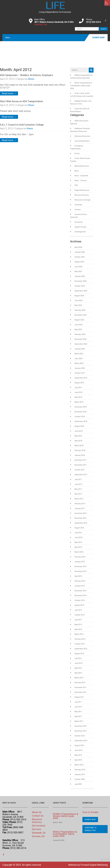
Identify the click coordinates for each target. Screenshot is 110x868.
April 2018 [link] (78, 441)
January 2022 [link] (80, 349)
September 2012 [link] (81, 649)
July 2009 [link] (78, 784)
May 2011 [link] (78, 712)
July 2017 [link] (78, 479)
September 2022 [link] (81, 344)
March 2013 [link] (79, 634)
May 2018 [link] (78, 436)
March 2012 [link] (79, 678)
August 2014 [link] (79, 605)
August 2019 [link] (79, 383)
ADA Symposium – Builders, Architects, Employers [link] (26, 75)
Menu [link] (8, 38)
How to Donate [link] (90, 812)
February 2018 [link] (80, 450)
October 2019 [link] (80, 373)
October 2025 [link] (80, 257)
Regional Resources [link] (82, 190)
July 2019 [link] (78, 388)
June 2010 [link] (79, 750)
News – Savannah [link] (81, 176)
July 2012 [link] (78, 658)
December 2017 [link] (81, 460)
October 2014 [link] (80, 600)
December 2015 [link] (81, 566)
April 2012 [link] (78, 673)
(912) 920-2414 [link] (93, 22)
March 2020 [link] (79, 363)
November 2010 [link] (81, 731)
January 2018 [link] (80, 455)
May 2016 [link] (78, 542)
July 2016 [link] (78, 533)
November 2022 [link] (81, 339)
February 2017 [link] (80, 504)
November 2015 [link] (81, 571)
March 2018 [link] (79, 446)
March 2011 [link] (79, 721)
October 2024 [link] (80, 286)
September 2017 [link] (81, 475)
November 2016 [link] (81, 518)
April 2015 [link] (78, 576)
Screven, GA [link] (38, 836)
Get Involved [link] (38, 826)
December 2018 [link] (81, 407)
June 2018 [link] (79, 431)
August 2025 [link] (79, 262)
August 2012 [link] (79, 654)
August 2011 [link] (79, 697)
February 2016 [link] (80, 557)
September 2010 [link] (81, 741)
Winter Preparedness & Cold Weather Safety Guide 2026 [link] (81, 86)
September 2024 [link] (81, 291)
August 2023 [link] (79, 320)
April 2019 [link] (78, 397)
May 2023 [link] (78, 329)
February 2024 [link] (80, 310)
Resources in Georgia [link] (82, 200)
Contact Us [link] (38, 816)
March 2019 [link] (79, 402)
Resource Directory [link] (82, 195)
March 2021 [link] (79, 354)
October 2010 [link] (80, 736)
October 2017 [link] (80, 470)
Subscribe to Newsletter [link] (91, 829)
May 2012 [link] (78, 668)
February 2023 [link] (80, 334)
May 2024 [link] (78, 305)
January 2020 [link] (80, 368)
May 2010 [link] (78, 755)
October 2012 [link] (80, 644)
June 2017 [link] (79, 484)
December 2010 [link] (81, 726)
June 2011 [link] (79, 707)
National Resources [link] (82, 166)
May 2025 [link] (78, 271)
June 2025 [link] (79, 267)
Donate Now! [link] (98, 38)
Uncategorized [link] (80, 232)
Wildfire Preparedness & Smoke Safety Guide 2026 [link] (65, 816)
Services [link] (36, 829)
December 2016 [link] (81, 513)
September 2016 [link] (81, 523)
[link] (107, 3)
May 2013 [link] (78, 625)
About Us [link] (37, 812)
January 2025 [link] (80, 276)
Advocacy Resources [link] (82, 136)
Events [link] (77, 153)
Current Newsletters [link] (82, 141)
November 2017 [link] (81, 465)
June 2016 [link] (79, 537)
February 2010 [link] (80, 770)
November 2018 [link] (81, 412)
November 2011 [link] (81, 692)
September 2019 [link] (81, 378)
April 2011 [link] (78, 716)
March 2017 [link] (79, 499)
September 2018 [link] (81, 421)
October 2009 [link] (80, 779)
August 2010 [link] (79, 745)
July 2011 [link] (78, 702)
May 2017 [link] (78, 489)
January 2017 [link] (80, 508)
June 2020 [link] (79, 359)
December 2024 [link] (81, 281)
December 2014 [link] (81, 591)
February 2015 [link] (80, 581)
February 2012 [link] (80, 683)
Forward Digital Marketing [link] (94, 865)
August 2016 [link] (79, 528)
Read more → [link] (9, 93)
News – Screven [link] (81, 180)
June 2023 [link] (79, 325)
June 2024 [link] (79, 300)
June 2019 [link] (79, 392)
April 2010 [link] (78, 760)
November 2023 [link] (81, 315)
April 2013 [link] (78, 629)
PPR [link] (76, 185)
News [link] (31, 79)
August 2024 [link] (79, 296)
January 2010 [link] (80, 774)
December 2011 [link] (81, 687)
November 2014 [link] (81, 595)
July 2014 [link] (78, 610)
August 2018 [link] (79, 426)
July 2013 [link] (78, 620)
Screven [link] (78, 210)
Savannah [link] (78, 205)
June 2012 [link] (79, 663)
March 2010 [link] (79, 765)
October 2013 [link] (80, 615)
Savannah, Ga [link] (39, 833)
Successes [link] (79, 222)
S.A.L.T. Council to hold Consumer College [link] (22, 125)
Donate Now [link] (90, 820)
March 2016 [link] (79, 552)
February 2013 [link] (80, 639)
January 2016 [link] (80, 562)
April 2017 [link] (78, 494)
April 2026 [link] (78, 247)
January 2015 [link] (80, 586)
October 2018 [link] (80, 417)
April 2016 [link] (78, 547)
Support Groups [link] (80, 227)
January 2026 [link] (80, 252)
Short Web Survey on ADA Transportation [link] (21, 101)
